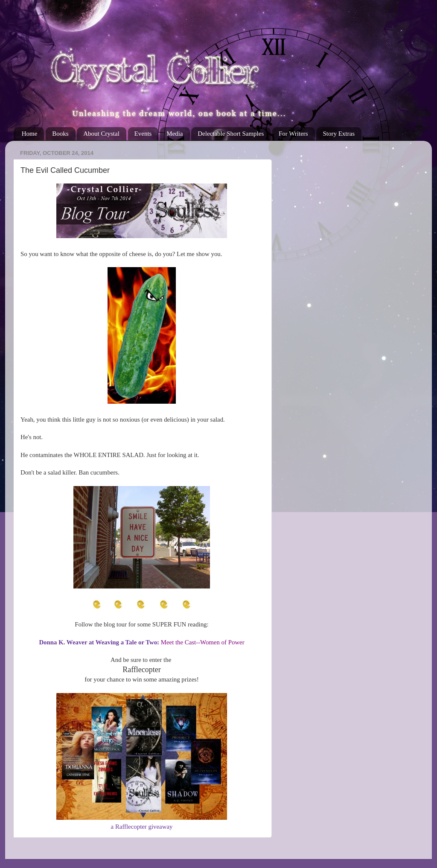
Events (143, 134)
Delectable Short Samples (231, 134)
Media (175, 134)
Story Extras (339, 134)
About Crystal (101, 134)
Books (60, 134)
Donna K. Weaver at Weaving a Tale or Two (98, 642)
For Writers (293, 134)
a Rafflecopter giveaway (142, 827)
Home (30, 134)
